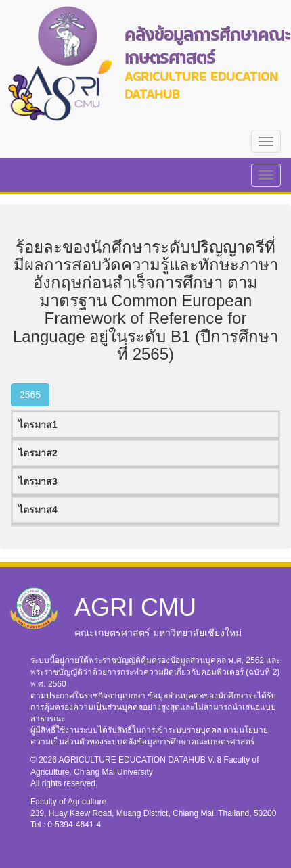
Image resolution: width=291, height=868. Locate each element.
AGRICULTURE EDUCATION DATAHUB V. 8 (141, 760)
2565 (30, 395)
